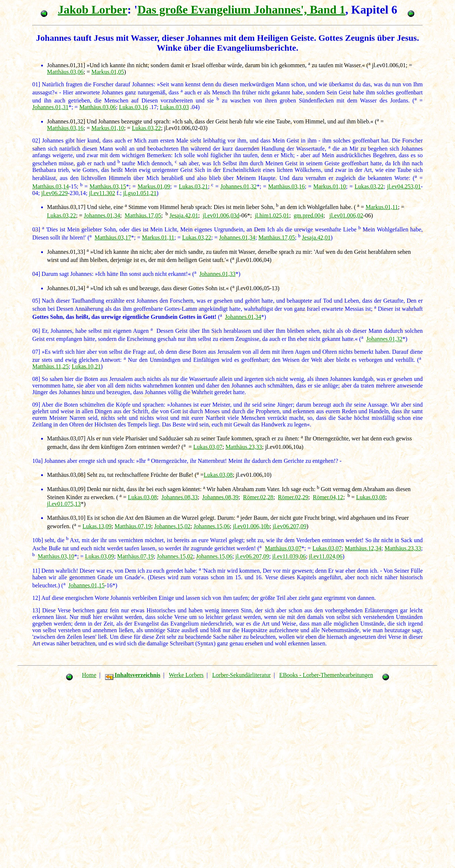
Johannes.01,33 (217, 274)
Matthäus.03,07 (283, 548)
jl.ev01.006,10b (251, 526)
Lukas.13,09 (97, 526)
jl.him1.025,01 (272, 215)
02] (36, 141)
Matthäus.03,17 (113, 237)
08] (36, 379)
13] (36, 610)
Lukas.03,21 (193, 186)
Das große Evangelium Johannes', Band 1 (241, 10)
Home (89, 675)
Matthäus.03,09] (66, 489)
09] (36, 405)
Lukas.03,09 (100, 557)
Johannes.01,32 (239, 186)
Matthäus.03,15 (108, 186)
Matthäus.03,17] (66, 207)
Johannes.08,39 (220, 497)
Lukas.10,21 (86, 366)
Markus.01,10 (108, 128)
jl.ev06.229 (54, 193)
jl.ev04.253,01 (404, 186)
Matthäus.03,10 (56, 557)
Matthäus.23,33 (244, 447)
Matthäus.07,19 (133, 526)
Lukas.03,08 (218, 475)
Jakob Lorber (93, 10)
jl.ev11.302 (102, 193)
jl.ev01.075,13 (64, 504)
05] (36, 301)
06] (36, 331)
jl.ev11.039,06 (289, 557)
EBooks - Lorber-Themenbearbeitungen (326, 675)
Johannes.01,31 (50, 107)
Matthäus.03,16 (65, 128)
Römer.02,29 (293, 497)
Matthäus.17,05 (143, 215)
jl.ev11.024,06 (326, 557)
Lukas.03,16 (133, 107)
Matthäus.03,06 (65, 72)
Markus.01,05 (108, 72)
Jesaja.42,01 (184, 215)
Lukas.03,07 (208, 447)
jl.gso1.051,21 (140, 193)
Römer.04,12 (328, 497)
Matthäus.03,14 (51, 186)
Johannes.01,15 (86, 585)
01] (36, 84)
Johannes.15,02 (172, 526)
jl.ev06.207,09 (290, 526)
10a (37, 461)
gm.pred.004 (308, 215)
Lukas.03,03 (174, 107)
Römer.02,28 (258, 497)
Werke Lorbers (186, 675)
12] (36, 598)
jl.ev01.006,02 (346, 215)
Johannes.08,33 (180, 497)
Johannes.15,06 (212, 526)
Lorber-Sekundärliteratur (241, 675)
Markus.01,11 (382, 207)
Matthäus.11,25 (50, 366)
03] (36, 229)
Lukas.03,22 (146, 128)
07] (36, 352)
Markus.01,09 (154, 186)
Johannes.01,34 (102, 215)
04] (36, 274)
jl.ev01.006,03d (221, 215)
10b (37, 540)
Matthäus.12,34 (363, 548)
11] (36, 571)
